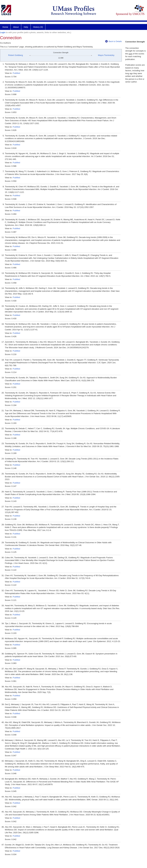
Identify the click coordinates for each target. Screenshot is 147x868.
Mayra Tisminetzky (106, 55)
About (16, 27)
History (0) (38, 27)
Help (26, 27)
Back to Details (114, 41)
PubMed (16, 73)
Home (5, 27)
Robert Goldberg (15, 55)
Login (3, 32)
